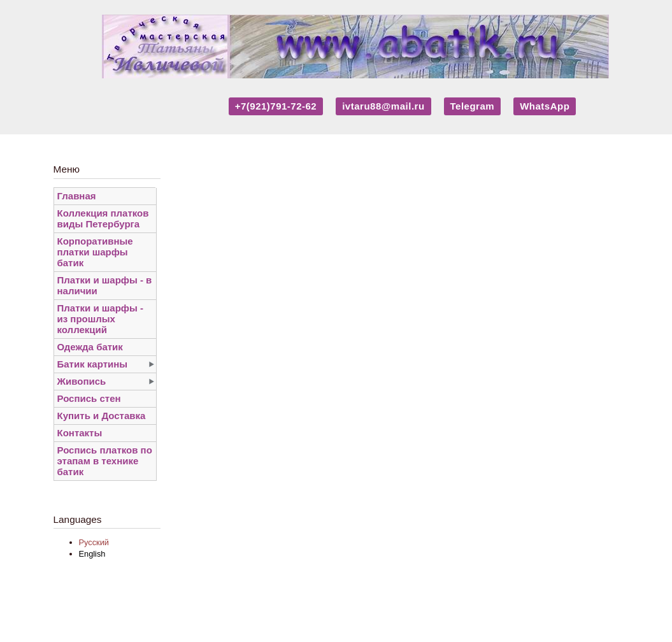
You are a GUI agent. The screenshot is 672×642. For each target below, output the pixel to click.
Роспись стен (89, 398)
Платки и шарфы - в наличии (105, 285)
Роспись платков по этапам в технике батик (105, 461)
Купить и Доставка (102, 416)
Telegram (473, 106)
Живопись (82, 381)
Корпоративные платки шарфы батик (95, 252)
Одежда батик (90, 347)
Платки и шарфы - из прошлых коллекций (100, 319)
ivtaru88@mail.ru (383, 106)
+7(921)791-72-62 (276, 106)
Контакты (80, 433)
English (92, 554)
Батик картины (93, 364)
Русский (94, 542)
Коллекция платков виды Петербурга (103, 218)
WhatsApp (545, 106)
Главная (77, 196)
